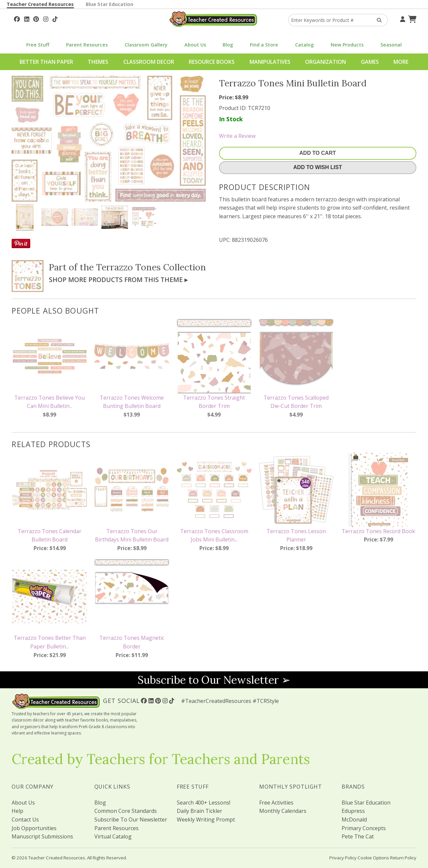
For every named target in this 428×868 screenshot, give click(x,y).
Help (17, 811)
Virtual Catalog (113, 836)
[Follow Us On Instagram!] (46, 18)
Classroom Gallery (146, 45)
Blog (228, 45)
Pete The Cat (358, 836)
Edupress (353, 811)
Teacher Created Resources (40, 4)
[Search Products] (377, 20)
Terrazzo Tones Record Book (378, 531)
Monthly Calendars (283, 811)
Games (370, 62)
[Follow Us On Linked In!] (27, 18)
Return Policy (403, 858)
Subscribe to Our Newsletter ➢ (214, 680)
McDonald (354, 820)
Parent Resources (87, 45)
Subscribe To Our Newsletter (131, 820)
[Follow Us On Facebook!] (17, 18)
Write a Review (237, 136)
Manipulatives (270, 62)
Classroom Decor (149, 62)
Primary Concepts (364, 828)
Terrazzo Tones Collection (151, 267)
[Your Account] (402, 18)
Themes (98, 62)
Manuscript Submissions (42, 836)
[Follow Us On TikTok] (55, 18)
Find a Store (264, 45)
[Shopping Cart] (411, 18)
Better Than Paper (46, 62)
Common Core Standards (126, 811)
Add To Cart (318, 153)
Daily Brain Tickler (200, 811)
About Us (195, 45)
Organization (325, 62)
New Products (347, 45)
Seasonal (391, 45)
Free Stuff (38, 45)
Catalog (304, 45)
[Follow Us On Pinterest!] (36, 18)
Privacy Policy (343, 858)
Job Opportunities (34, 828)
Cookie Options (373, 858)
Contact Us (25, 820)
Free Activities (276, 803)
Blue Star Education (109, 4)
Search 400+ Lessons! (204, 803)
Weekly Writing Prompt (206, 820)
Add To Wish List (318, 167)
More (401, 62)
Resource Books (212, 62)
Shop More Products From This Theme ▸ (118, 280)
